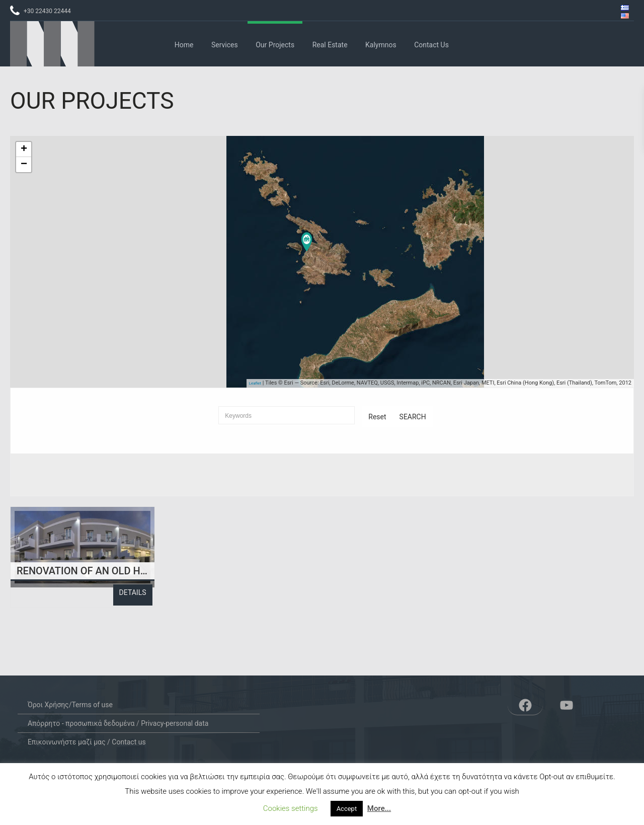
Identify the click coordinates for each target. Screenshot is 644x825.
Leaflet (255, 383)
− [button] (24, 165)
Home (184, 45)
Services (225, 45)
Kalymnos (381, 45)
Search (413, 417)
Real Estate (330, 45)
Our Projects (275, 45)
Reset (377, 417)
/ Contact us (126, 742)
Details (133, 592)
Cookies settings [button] (291, 808)
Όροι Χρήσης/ (50, 705)
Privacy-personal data (175, 723)
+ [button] (24, 149)
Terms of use (92, 705)
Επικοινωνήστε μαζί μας (67, 742)
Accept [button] (347, 809)
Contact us (431, 45)
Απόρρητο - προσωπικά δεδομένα (81, 723)
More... (379, 808)
